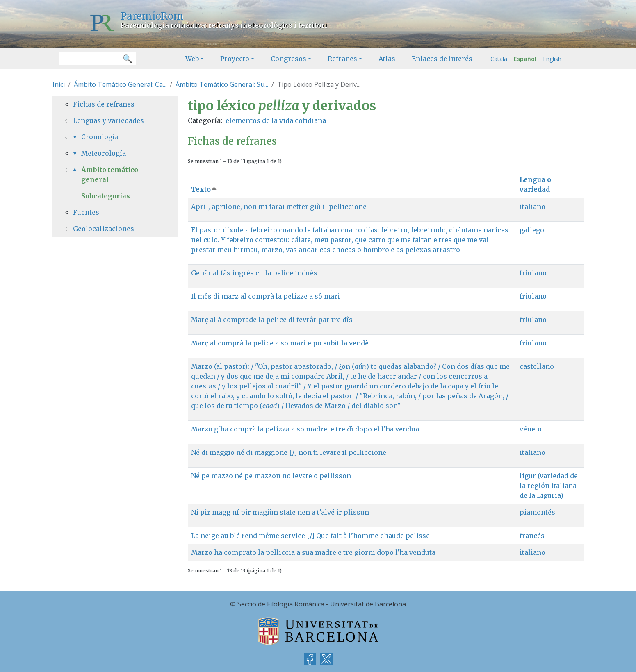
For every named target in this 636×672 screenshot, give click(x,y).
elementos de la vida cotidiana (276, 120)
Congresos (288, 59)
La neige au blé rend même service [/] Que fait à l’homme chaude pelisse (310, 536)
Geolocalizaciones (104, 229)
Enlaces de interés (442, 59)
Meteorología (104, 153)
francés (532, 536)
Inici (59, 84)
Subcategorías (106, 196)
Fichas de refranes (104, 104)
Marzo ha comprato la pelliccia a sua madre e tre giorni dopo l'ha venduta (313, 552)
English (552, 59)
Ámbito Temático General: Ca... (120, 84)
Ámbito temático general (110, 175)
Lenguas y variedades (108, 120)
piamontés (537, 512)
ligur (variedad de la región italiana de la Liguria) (549, 486)
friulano (533, 273)
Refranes (342, 59)
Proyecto (235, 59)
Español (525, 59)
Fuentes (86, 212)
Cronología (100, 137)
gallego (532, 230)
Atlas (387, 59)
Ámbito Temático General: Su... (222, 84)
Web (192, 59)
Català (499, 59)
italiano (532, 207)
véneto (531, 429)
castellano (537, 366)
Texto (204, 189)
